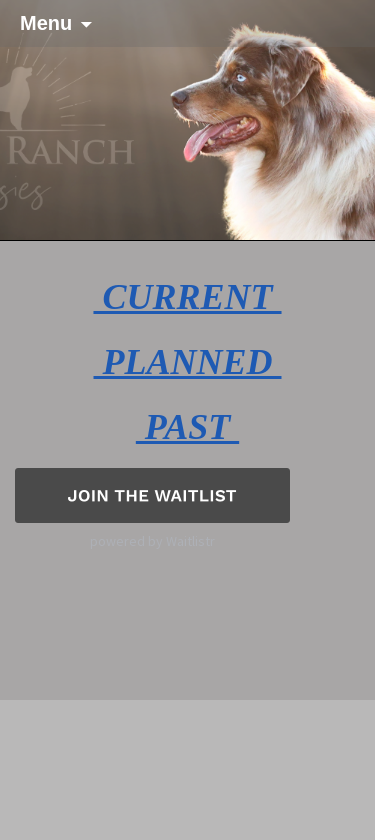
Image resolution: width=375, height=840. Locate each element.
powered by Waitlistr (152, 541)
